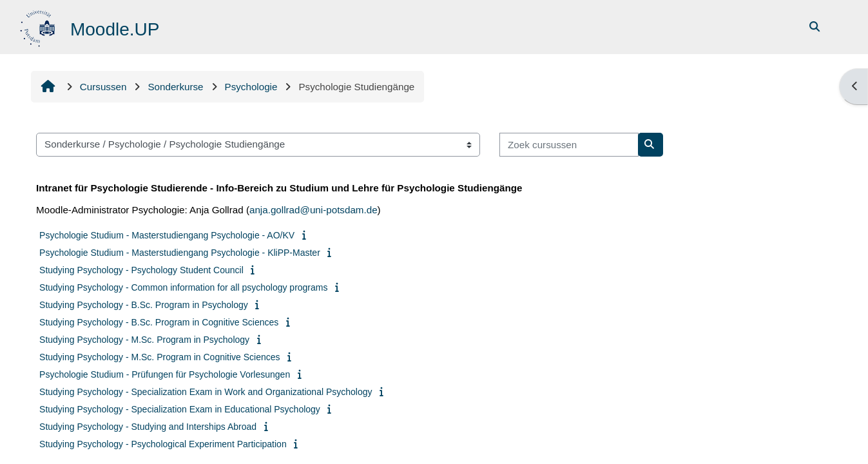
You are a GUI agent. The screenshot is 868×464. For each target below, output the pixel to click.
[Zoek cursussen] (569, 145)
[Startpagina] (39, 26)
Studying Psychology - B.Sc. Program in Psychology (144, 305)
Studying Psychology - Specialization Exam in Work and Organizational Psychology (206, 392)
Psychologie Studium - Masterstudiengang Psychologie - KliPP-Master (180, 253)
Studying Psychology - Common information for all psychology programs (183, 287)
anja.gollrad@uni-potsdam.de (313, 210)
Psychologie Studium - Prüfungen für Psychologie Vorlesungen (165, 374)
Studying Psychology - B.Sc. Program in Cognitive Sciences (159, 322)
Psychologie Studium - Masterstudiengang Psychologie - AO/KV (167, 235)
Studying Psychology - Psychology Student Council (141, 270)
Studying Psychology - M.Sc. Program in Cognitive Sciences (160, 357)
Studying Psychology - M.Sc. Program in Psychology (144, 340)
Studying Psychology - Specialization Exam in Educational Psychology (180, 409)
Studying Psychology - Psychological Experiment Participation (163, 444)
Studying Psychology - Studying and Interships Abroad (148, 427)
